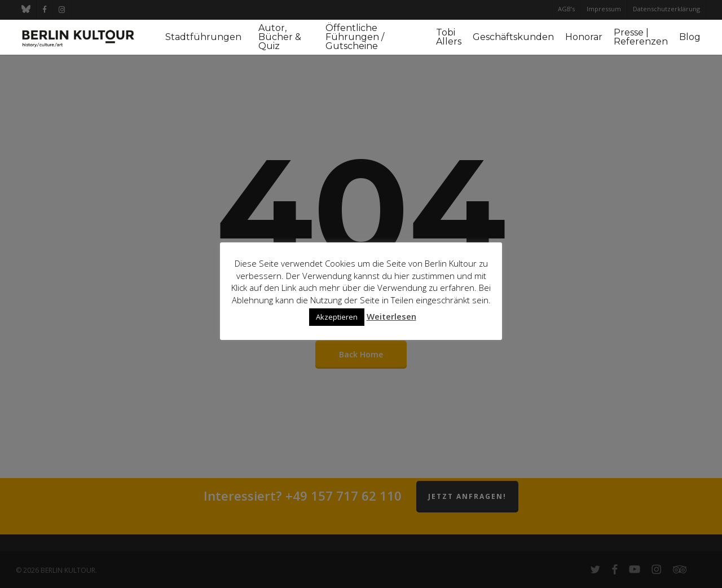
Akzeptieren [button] (337, 317)
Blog (690, 37)
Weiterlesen (391, 316)
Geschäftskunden (513, 37)
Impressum (604, 9)
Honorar (584, 37)
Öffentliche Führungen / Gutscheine (355, 37)
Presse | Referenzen (641, 37)
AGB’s (566, 9)
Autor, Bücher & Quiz (280, 37)
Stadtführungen (203, 37)
